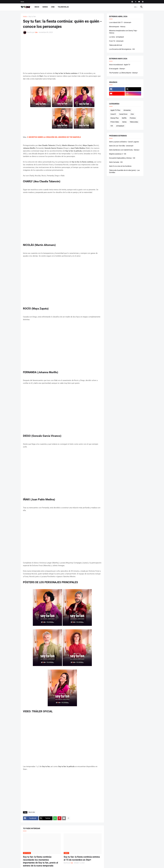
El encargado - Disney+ (117, 69)
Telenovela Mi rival (116, 45)
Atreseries (127, 110)
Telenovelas (63, 7)
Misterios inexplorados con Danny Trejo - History (123, 32)
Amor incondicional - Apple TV (120, 65)
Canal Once (123, 114)
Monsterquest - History (117, 27)
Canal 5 (113, 114)
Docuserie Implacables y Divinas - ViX (122, 158)
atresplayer (120, 126)
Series (45, 7)
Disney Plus (115, 118)
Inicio (22, 2)
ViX (112, 126)
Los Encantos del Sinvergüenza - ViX (122, 49)
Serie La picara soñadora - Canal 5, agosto (124, 142)
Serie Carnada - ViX (116, 162)
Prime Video (115, 122)
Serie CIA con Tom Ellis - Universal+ (121, 146)
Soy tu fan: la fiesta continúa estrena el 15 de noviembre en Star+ (82, 858)
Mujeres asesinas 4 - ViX (118, 154)
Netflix (124, 118)
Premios (133, 118)
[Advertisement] (62, 53)
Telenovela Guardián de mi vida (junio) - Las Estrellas (124, 171)
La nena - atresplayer (117, 37)
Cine (53, 7)
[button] (136, 7)
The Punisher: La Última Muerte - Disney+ (124, 73)
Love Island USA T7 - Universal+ (120, 22)
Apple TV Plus (115, 110)
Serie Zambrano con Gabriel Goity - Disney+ (124, 150)
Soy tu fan (32, 17)
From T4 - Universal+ (116, 41)
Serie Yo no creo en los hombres (120, 166)
